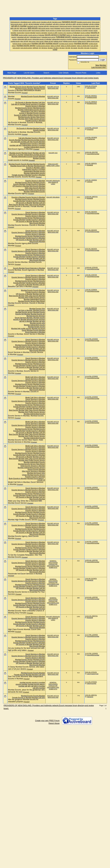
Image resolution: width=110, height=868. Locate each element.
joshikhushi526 (92, 309)
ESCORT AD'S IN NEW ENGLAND (53, 87)
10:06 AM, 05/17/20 (91, 152)
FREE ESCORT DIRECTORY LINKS (53, 165)
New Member (101, 65)
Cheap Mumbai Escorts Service (33, 475)
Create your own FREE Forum (47, 721)
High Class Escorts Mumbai (35, 188)
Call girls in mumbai (18, 104)
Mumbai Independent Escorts (22, 156)
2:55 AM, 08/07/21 (91, 695)
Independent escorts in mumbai (33, 145)
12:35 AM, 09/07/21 (91, 197)
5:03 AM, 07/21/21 (91, 672)
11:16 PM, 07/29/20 (91, 397)
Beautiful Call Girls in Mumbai (20, 286)
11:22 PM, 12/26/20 (91, 653)
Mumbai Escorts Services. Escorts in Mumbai (26, 225)
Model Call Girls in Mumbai (35, 377)
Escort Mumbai (27, 87)
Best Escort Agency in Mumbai (20, 149)
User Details (64, 73)
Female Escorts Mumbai (23, 675)
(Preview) (25, 93)
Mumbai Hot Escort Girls (36, 473)
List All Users (29, 73)
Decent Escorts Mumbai (36, 469)
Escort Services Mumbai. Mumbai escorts (30, 318)
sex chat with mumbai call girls (22, 142)
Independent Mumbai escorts (34, 171)
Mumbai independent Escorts (34, 191)
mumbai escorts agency (36, 684)
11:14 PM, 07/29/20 (91, 376)
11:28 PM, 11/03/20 (91, 506)
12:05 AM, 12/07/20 (91, 560)
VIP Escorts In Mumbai (21, 186)
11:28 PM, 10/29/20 (91, 487)
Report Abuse (54, 723)
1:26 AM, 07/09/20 (91, 290)
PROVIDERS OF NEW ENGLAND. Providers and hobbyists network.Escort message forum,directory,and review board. (51, 78)
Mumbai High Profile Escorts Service (32, 119)
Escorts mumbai (39, 113)
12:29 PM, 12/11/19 (91, 128)
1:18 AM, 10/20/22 (91, 180)
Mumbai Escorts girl (38, 314)
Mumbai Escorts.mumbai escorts (33, 140)
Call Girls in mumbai (16, 155)
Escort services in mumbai (35, 104)
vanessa (90, 182)
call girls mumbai (39, 688)
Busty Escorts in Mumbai (18, 478)
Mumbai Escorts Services (24, 88)
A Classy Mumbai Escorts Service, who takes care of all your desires (26, 668)
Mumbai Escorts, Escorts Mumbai (22, 177)
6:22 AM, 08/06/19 (91, 102)
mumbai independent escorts (34, 147)
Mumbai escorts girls (37, 323)
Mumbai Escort (39, 88)
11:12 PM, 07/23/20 (91, 339)
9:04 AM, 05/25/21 (91, 96)
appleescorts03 (92, 97)
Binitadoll (90, 165)
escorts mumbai (21, 684)
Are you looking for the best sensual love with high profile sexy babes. (26, 649)
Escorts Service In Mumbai (35, 106)
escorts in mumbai (38, 682)
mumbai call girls (16, 145)
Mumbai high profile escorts (21, 328)
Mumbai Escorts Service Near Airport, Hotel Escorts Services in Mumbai (25, 441)
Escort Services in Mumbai (35, 212)
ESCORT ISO (53, 153)
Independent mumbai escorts (34, 155)
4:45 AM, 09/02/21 (91, 163)
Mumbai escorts (15, 153)
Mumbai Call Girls (38, 102)
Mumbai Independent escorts (34, 173)
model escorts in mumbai (18, 160)
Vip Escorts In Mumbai (23, 102)
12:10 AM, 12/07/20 (91, 597)
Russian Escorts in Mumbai (35, 477)
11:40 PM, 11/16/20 (91, 541)
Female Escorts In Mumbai (35, 121)
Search (46, 73)
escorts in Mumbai (20, 319)
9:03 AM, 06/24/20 (91, 249)
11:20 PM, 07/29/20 (91, 445)
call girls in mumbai (38, 686)
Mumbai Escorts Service (24, 108)
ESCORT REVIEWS (53, 197)
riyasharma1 (91, 139)
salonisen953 (91, 88)
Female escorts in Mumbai (22, 175)
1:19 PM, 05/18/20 (91, 137)
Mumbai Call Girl (39, 203)
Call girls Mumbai (25, 138)
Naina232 (90, 580)
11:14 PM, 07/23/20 (91, 358)
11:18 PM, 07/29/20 (91, 421)
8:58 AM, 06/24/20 (91, 212)
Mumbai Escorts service (24, 312)
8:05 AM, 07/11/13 (91, 86)
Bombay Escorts (39, 158)
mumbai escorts (25, 682)
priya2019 (90, 129)
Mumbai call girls (39, 153)
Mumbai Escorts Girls (37, 309)
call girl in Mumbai (26, 321)
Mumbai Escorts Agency (18, 193)
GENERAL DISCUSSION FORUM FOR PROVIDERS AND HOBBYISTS (53, 564)
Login (103, 60)
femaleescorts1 (92, 103)
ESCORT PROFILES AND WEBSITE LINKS (53, 182)
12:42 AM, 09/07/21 (91, 616)
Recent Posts (81, 73)
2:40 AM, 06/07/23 (91, 308)
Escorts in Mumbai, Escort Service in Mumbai (26, 334)
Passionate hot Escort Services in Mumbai (25, 574)
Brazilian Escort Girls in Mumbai (22, 166)
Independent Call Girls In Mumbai (33, 111)
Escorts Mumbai (39, 87)
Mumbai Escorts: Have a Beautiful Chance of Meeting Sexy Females (26, 612)
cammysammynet (93, 674)
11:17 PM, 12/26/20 (91, 635)
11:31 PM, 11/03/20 (91, 523)
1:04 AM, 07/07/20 (91, 275)
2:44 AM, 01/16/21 (91, 578)
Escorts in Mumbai (38, 138)
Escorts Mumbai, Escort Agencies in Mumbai (26, 270)
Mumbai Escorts (15, 87)
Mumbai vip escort (38, 328)
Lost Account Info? (99, 67)
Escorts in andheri (21, 115)
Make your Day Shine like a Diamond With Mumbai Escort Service (25, 502)
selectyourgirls (92, 683)
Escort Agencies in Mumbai (35, 268)
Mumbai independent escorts (34, 325)
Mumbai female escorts (36, 327)
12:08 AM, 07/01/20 (91, 267)
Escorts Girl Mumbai (23, 314)
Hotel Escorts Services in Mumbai (33, 466)
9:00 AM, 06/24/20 (91, 230)
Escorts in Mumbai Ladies (36, 168)
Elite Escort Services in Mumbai (33, 471)
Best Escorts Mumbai (37, 186)
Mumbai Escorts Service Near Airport (32, 117)
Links (98, 73)
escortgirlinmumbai (93, 154)
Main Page (12, 73)
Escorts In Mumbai (26, 113)
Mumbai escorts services (36, 319)
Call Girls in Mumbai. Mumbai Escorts (31, 310)
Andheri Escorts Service (36, 115)
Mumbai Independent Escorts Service (31, 110)
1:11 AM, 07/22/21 (91, 682)
